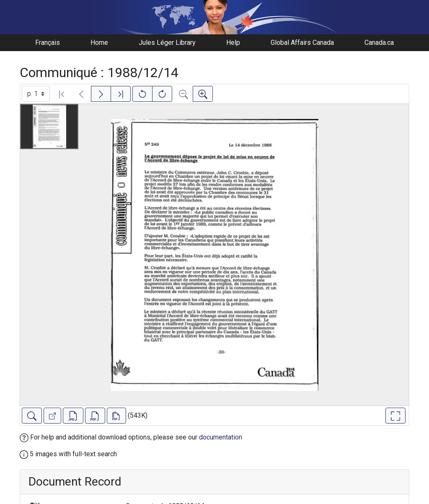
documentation (221, 437)
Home (99, 43)
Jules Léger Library (167, 43)
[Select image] (36, 94)
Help (233, 43)
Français (48, 43)
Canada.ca (379, 43)
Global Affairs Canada (302, 43)
